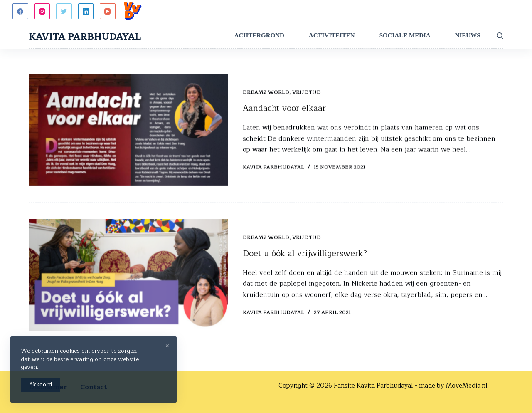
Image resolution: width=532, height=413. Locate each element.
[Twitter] (64, 11)
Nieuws (468, 35)
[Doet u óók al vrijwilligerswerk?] (129, 277)
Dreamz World (266, 93)
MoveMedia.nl (467, 386)
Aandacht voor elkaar (284, 109)
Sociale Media (405, 35)
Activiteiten (332, 35)
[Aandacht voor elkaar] (129, 131)
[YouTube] (108, 11)
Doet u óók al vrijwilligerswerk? (305, 255)
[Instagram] (42, 11)
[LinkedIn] (86, 11)
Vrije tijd (307, 93)
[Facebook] (20, 11)
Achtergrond (259, 35)
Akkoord (41, 385)
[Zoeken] (500, 36)
